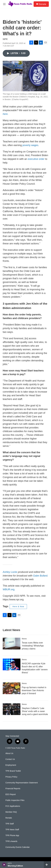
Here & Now (18, 606)
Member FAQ (11, 812)
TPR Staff (10, 824)
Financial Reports (13, 789)
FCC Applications (13, 806)
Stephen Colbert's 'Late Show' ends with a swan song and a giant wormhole (35, 711)
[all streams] (47, 865)
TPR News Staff (12, 830)
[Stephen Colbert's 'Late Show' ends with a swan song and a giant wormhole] (12, 709)
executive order (36, 159)
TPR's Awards (11, 841)
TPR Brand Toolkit (13, 771)
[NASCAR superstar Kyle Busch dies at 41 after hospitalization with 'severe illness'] (12, 664)
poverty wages (30, 145)
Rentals (9, 818)
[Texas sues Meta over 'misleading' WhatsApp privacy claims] (12, 644)
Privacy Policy (11, 777)
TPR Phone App (12, 835)
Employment (11, 765)
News (24, 639)
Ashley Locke (10, 572)
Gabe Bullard (40, 576)
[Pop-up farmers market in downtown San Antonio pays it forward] (12, 688)
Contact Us (10, 759)
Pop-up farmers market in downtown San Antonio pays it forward (34, 690)
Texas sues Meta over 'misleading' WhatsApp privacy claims (33, 646)
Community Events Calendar (18, 847)
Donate (42, 4)
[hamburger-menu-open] (4, 4)
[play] (4, 865)
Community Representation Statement (22, 783)
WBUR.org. (9, 589)
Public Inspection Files (15, 800)
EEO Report (11, 794)
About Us (9, 753)
